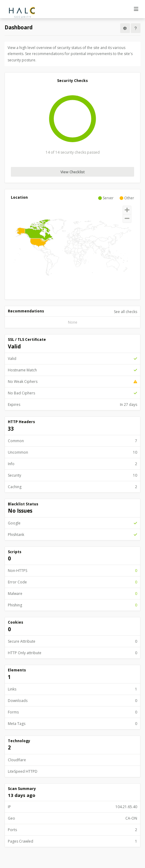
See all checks (126, 312)
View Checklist (73, 172)
